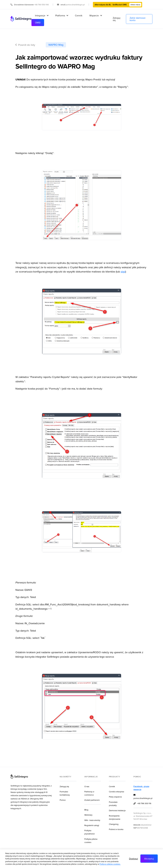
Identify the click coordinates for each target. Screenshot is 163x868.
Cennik (79, 15)
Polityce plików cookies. (110, 864)
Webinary (88, 815)
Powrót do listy (25, 45)
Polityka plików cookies (91, 841)
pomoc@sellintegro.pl (143, 796)
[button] (42, 15)
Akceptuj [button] (149, 859)
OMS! (38, 23)
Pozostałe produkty (113, 804)
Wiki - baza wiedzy (92, 820)
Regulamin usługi (92, 825)
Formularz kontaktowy (65, 793)
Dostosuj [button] (134, 859)
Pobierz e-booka (116, 829)
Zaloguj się (117, 19)
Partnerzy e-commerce (90, 793)
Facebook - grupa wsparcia (141, 788)
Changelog (114, 824)
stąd (123, 272)
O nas (87, 786)
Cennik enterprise (117, 792)
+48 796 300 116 (142, 804)
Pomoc (63, 800)
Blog (86, 810)
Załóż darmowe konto (138, 19)
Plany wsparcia (115, 797)
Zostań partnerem (92, 800)
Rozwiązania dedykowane (115, 817)
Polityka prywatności (90, 832)
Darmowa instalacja (117, 810)
